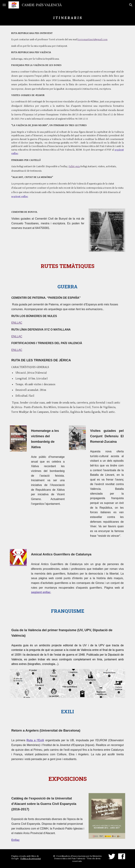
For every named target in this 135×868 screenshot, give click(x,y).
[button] (4, 5)
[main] (67, 18)
